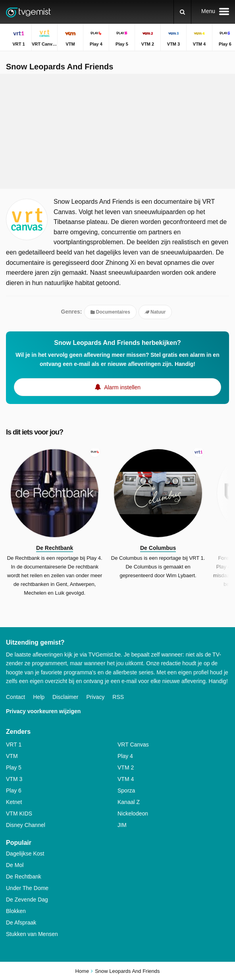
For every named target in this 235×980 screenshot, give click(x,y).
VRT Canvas (133, 745)
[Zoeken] (182, 12)
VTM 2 (126, 768)
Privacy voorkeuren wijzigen (43, 711)
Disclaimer (65, 697)
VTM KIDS (19, 813)
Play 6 (14, 791)
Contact (15, 697)
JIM (122, 825)
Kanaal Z (129, 802)
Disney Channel (26, 825)
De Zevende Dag (27, 900)
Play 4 (125, 756)
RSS (118, 697)
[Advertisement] (118, 131)
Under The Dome (27, 888)
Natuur (155, 312)
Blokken (16, 911)
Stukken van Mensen (32, 934)
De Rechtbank (24, 877)
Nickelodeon (133, 813)
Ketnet (14, 802)
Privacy (95, 697)
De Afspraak (21, 923)
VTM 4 (126, 779)
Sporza (126, 791)
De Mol (15, 865)
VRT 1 (14, 745)
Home (82, 971)
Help (39, 697)
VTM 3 (14, 779)
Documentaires (110, 312)
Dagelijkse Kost (25, 854)
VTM (12, 756)
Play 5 (14, 768)
